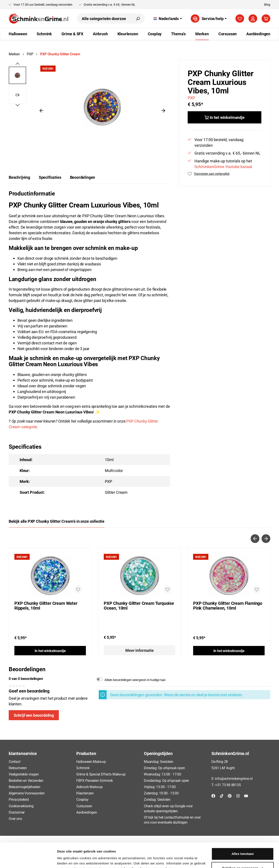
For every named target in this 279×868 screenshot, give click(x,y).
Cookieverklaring (21, 806)
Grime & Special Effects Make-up (101, 774)
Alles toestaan (243, 833)
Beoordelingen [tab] (83, 177)
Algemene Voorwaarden (27, 793)
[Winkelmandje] (266, 19)
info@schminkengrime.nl (234, 778)
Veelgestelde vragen (24, 774)
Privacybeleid (19, 799)
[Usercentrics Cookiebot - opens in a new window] (28, 860)
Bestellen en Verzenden (26, 780)
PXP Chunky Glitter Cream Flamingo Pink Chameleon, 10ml (228, 606)
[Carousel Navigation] (139, 539)
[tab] (19, 177)
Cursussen (84, 806)
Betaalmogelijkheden (25, 787)
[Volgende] (163, 110)
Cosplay (82, 799)
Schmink (83, 768)
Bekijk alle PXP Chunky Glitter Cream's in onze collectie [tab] (57, 521)
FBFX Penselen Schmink (95, 780)
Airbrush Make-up (89, 787)
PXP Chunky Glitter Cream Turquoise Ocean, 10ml (139, 606)
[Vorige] (41, 110)
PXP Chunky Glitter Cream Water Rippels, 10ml (46, 606)
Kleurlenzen (85, 793)
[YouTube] (246, 795)
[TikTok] (222, 795)
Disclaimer (17, 812)
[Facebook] (213, 795)
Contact (15, 761)
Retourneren (18, 768)
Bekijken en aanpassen (243, 847)
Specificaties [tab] (50, 177)
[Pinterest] (230, 795)
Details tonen (67, 859)
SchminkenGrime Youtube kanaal (223, 167)
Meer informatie (139, 650)
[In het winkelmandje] (225, 117)
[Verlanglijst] (240, 19)
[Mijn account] (253, 19)
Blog (267, 4)
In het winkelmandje (50, 651)
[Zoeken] (138, 19)
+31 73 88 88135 (228, 785)
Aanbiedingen (87, 812)
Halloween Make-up (91, 761)
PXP (191, 98)
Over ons (15, 818)
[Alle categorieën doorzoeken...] (104, 19)
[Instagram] (238, 795)
